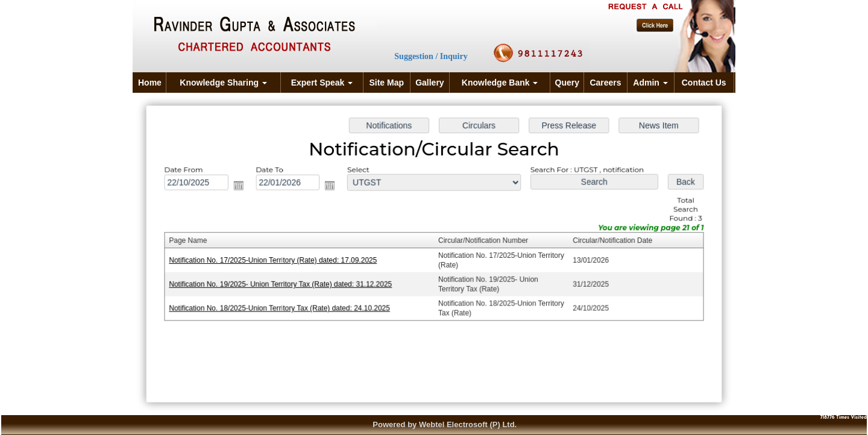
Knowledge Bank (500, 83)
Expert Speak (322, 83)
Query (567, 83)
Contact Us (704, 83)
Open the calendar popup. (242, 186)
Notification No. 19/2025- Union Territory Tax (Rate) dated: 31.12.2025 (284, 284)
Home (150, 83)
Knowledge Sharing (223, 83)
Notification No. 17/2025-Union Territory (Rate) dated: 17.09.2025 (276, 260)
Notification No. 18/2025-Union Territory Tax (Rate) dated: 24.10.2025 (283, 307)
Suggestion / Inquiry (431, 56)
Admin (650, 83)
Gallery (429, 83)
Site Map (386, 83)
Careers (605, 83)
